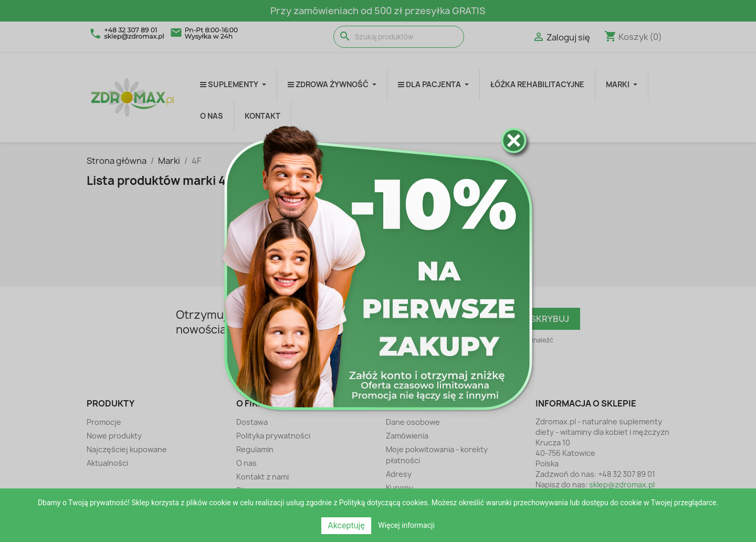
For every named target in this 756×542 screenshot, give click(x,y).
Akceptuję (346, 525)
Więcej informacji (406, 525)
